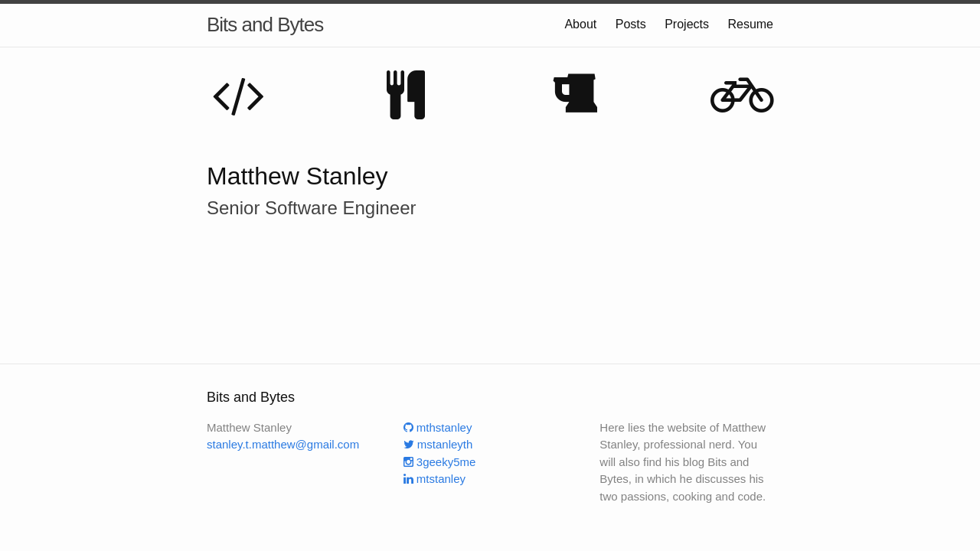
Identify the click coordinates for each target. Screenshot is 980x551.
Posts (631, 24)
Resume (750, 24)
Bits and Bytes (265, 24)
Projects (687, 24)
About (580, 24)
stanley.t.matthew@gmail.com (283, 444)
